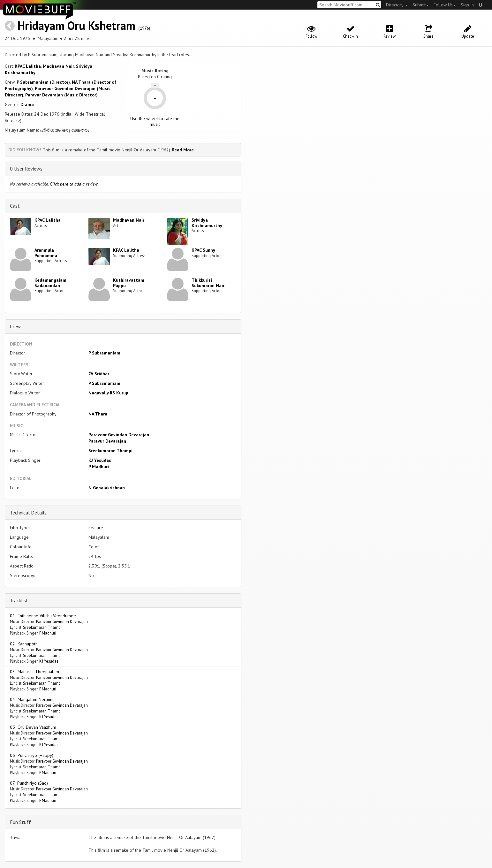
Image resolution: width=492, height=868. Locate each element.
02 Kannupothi (24, 644)
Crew (15, 326)
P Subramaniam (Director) (43, 82)
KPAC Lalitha (28, 66)
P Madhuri (99, 467)
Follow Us (445, 5)
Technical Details (28, 513)
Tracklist (19, 600)
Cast (15, 206)
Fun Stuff (20, 822)
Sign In (467, 5)
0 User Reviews (26, 169)
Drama (27, 104)
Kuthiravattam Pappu (129, 283)
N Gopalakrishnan (107, 488)
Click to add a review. (74, 184)
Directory (397, 5)
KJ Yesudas (100, 460)
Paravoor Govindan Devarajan (119, 435)
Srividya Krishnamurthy (207, 223)
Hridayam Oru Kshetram (76, 25)
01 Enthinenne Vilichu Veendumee (43, 616)
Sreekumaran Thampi (110, 451)
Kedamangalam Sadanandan (50, 283)
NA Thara (98, 414)
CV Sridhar (99, 374)
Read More (183, 150)
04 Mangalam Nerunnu (32, 699)
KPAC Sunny (203, 250)
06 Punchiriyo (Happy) (32, 755)
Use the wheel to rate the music (155, 121)
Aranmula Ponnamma (46, 253)
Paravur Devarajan (107, 441)
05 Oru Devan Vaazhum (33, 727)
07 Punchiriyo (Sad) (29, 783)
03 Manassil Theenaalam (34, 672)
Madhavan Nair (58, 66)
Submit (421, 5)
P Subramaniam (104, 353)
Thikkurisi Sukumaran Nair (208, 283)
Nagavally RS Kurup (108, 393)
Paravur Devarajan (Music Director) (61, 95)
